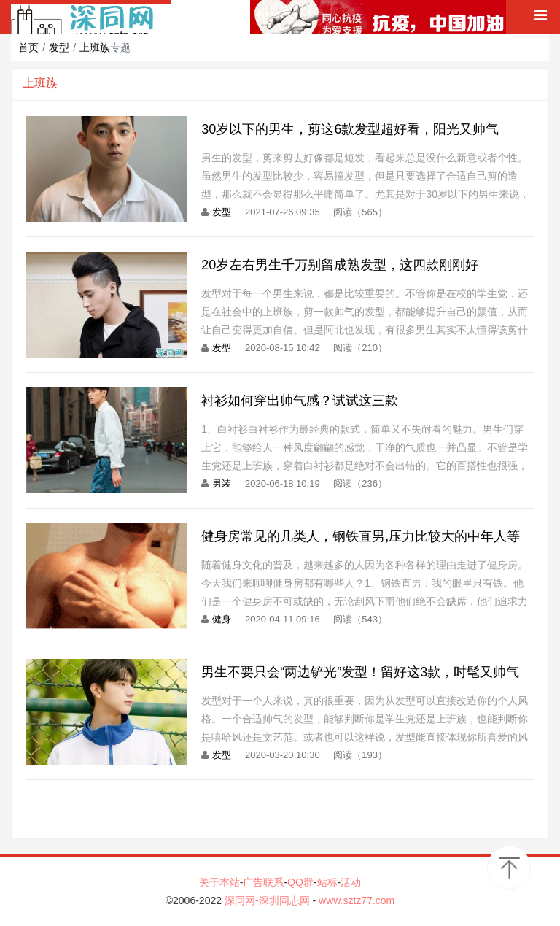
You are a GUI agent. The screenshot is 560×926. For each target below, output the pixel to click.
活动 (351, 882)
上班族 (95, 47)
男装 (222, 483)
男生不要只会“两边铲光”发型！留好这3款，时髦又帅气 (360, 672)
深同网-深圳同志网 (269, 900)
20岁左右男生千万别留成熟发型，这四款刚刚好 (340, 265)
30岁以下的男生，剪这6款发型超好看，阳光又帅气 (350, 129)
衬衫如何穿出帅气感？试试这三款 (300, 401)
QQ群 (300, 882)
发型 (59, 47)
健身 (222, 619)
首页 (28, 47)
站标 (327, 882)
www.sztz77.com (357, 900)
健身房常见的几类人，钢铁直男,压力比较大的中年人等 (361, 536)
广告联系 (263, 882)
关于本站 (219, 882)
